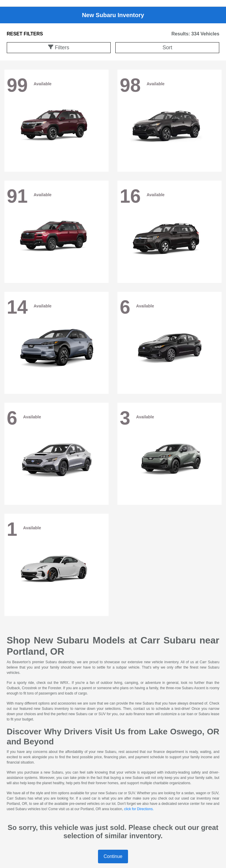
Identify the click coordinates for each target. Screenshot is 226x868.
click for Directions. (139, 809)
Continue (113, 856)
